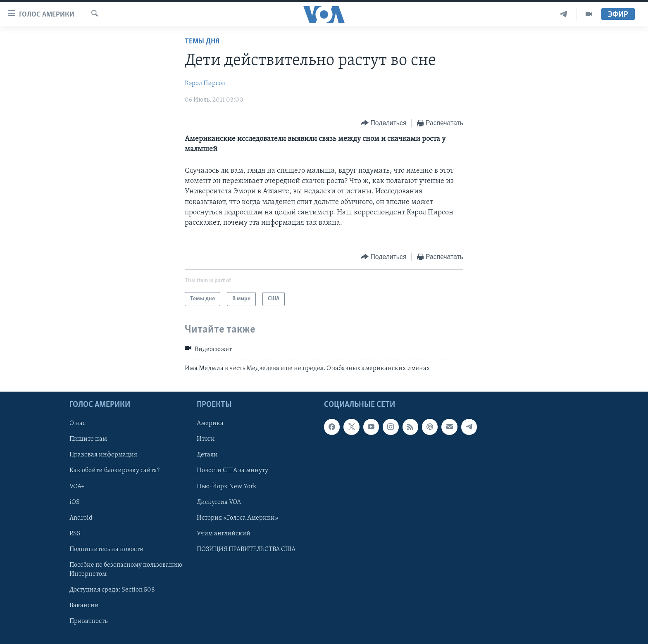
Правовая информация (103, 455)
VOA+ (77, 486)
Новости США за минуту (232, 471)
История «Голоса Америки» (238, 518)
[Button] (384, 123)
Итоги (206, 439)
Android (81, 518)
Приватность (88, 621)
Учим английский (224, 534)
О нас (77, 423)
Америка (210, 423)
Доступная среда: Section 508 (112, 590)
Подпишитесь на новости (107, 549)
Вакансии (84, 606)
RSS (75, 534)
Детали (207, 455)
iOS (75, 502)
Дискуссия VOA (219, 502)
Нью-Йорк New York (226, 486)
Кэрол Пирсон (205, 83)
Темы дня (202, 42)
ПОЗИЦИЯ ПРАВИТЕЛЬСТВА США (246, 549)
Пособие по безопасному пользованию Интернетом (126, 570)
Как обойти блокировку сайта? (114, 471)
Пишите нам (88, 439)
